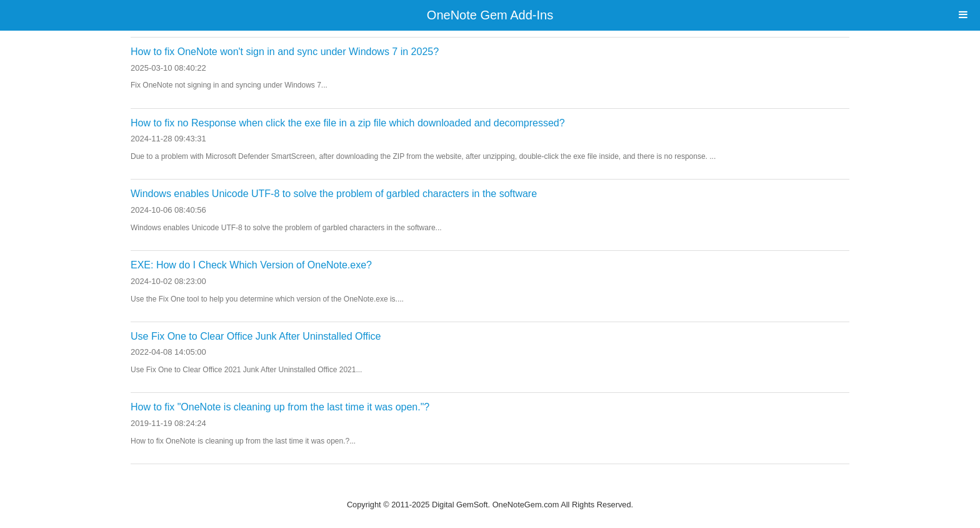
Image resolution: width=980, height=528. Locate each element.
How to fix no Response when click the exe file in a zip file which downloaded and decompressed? (348, 123)
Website (490, 488)
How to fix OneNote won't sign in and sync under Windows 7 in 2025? (285, 52)
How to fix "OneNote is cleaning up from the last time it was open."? (280, 407)
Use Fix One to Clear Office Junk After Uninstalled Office (256, 336)
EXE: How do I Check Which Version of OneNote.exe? (251, 265)
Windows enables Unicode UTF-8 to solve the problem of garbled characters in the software (334, 194)
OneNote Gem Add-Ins (490, 15)
